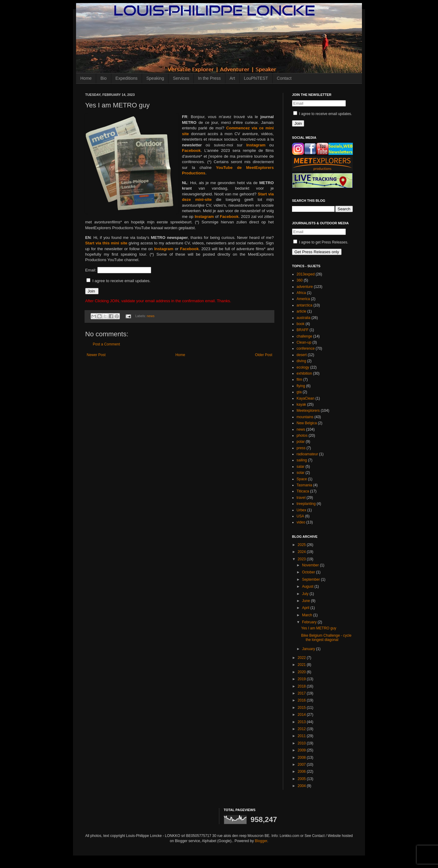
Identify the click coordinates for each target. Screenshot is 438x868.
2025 (302, 545)
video (301, 522)
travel (301, 498)
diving (301, 361)
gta (299, 392)
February (310, 622)
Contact (284, 78)
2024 (302, 552)
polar (301, 442)
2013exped (306, 274)
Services (181, 78)
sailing (302, 460)
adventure (305, 287)
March (308, 615)
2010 (302, 743)
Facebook (191, 150)
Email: (91, 270)
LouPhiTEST (256, 78)
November (311, 565)
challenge (304, 336)
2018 (302, 686)
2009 (302, 750)
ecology (303, 367)
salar (301, 467)
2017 (302, 693)
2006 (302, 772)
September (311, 579)
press (301, 448)
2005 (302, 779)
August (308, 586)
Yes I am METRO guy (319, 628)
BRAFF (302, 330)
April (306, 608)
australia (303, 318)
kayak (301, 404)
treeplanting (306, 504)
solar (301, 473)
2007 (302, 765)
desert (302, 355)
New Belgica (307, 423)
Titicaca (303, 491)
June (306, 601)
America (303, 299)
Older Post (264, 355)
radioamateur (307, 454)
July (306, 594)
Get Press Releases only (317, 252)
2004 (302, 786)
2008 (302, 758)
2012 (302, 729)
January (309, 649)
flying (301, 386)
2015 (302, 708)
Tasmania (304, 485)
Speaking (155, 78)
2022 (302, 658)
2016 (302, 700)
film (299, 380)
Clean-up (304, 342)
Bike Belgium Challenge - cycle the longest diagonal (326, 638)
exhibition (304, 373)
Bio (103, 78)
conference (306, 348)
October (309, 572)
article (301, 311)
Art (232, 78)
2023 (302, 559)
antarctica (304, 305)
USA (300, 516)
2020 (302, 672)
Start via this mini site (106, 243)
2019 (302, 679)
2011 (302, 736)
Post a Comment (106, 344)
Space (302, 479)
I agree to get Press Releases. (321, 242)
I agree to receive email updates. (118, 281)
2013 (302, 722)
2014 (302, 715)
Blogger (261, 841)
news (151, 316)
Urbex (301, 510)
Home (86, 78)
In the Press (209, 78)
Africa (301, 293)
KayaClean (306, 398)
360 (300, 280)
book (301, 324)
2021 (302, 665)
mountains (305, 417)
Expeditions (127, 78)
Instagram (256, 145)
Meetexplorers (308, 411)
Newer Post (96, 355)
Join (92, 291)
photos (302, 436)
